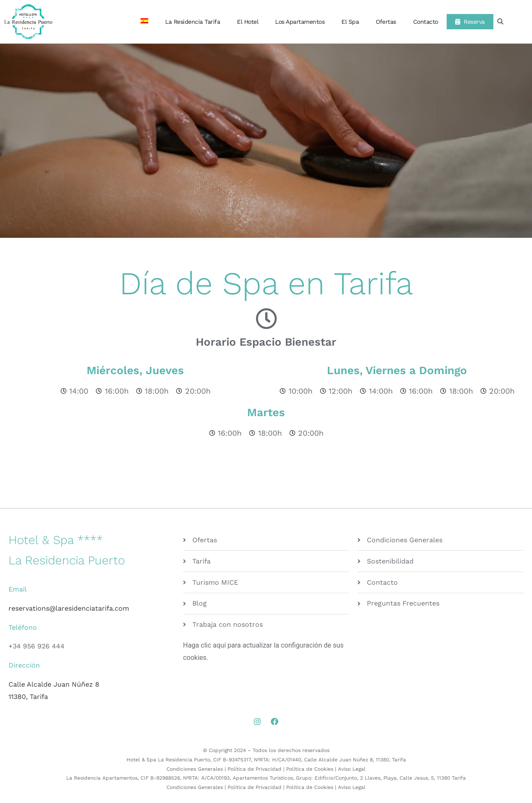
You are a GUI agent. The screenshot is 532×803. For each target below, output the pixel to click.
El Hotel (248, 22)
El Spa (350, 22)
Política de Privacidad (255, 769)
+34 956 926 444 (37, 646)
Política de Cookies (310, 769)
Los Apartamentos (300, 22)
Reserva (470, 22)
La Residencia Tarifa (193, 22)
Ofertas (386, 22)
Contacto (426, 22)
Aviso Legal (352, 769)
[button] (500, 22)
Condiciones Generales (195, 769)
